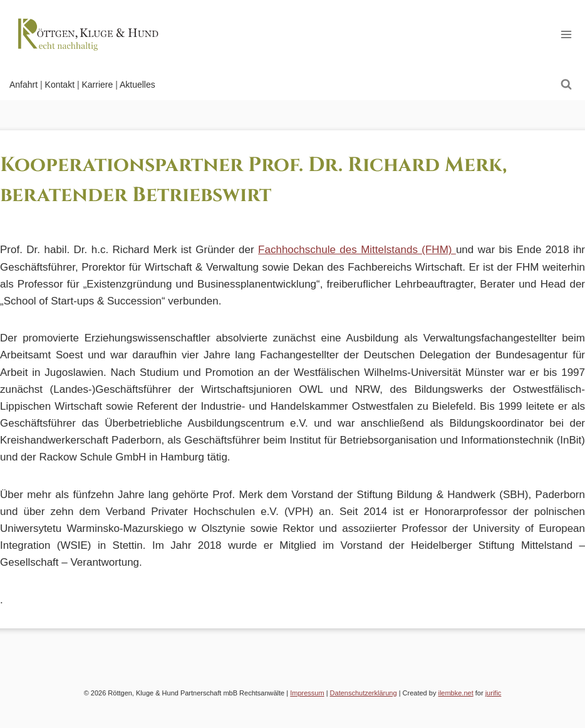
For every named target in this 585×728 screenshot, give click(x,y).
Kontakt (60, 85)
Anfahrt (23, 85)
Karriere (97, 85)
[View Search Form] (566, 85)
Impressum (307, 693)
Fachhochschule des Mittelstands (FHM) (357, 250)
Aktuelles (137, 85)
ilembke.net (455, 693)
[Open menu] (566, 34)
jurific (494, 693)
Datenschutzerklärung (364, 693)
